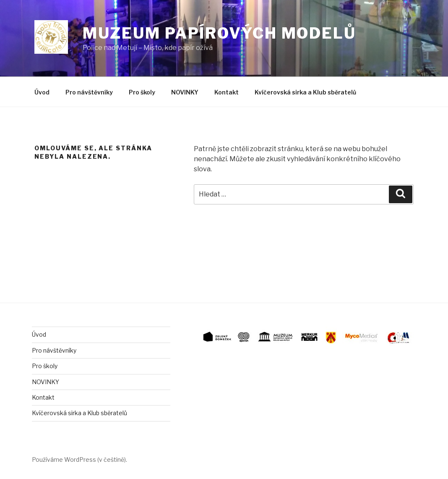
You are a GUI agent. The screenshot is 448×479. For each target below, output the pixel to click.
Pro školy (142, 92)
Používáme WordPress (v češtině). (79, 459)
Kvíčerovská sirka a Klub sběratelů (305, 92)
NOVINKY (185, 92)
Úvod (42, 92)
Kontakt (227, 92)
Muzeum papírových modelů (219, 33)
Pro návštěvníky (89, 92)
